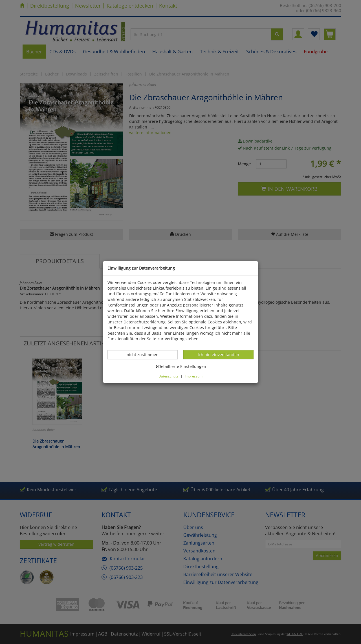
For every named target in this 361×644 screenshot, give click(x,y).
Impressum (194, 376)
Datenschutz (168, 376)
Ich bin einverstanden (218, 354)
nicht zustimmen (146, 354)
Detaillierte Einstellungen (180, 366)
